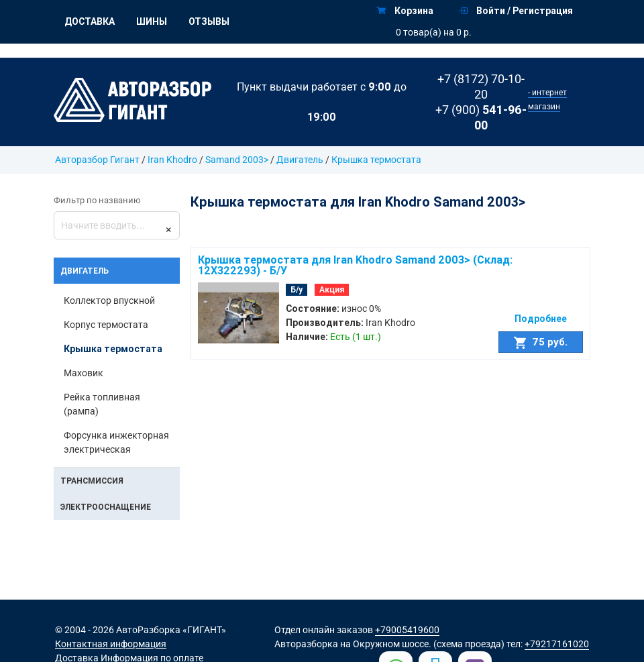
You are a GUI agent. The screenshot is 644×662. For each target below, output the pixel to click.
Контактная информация (111, 644)
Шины (152, 21)
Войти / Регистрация (516, 11)
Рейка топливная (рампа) (102, 404)
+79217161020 (557, 644)
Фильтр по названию (97, 200)
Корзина (405, 11)
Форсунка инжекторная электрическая (116, 442)
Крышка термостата (376, 160)
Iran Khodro (172, 160)
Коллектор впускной (109, 300)
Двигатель (300, 160)
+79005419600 (407, 630)
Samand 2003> (237, 160)
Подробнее (541, 319)
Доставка (90, 21)
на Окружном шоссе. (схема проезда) (422, 644)
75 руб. (541, 342)
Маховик (84, 373)
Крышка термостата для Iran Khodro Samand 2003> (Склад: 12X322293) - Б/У (355, 265)
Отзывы (209, 21)
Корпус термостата (106, 325)
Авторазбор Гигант (97, 160)
